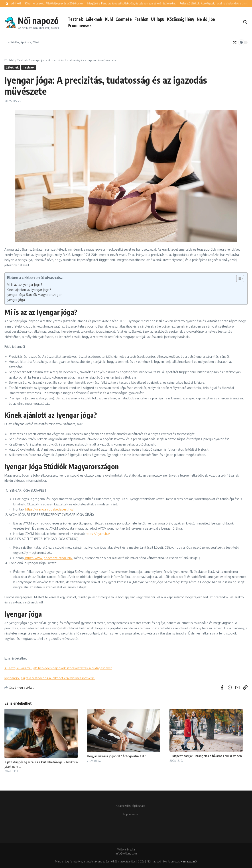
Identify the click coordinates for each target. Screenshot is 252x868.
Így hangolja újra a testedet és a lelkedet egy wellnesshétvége (50, 678)
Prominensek (80, 25)
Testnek (75, 19)
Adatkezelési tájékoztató (131, 806)
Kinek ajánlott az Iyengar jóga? (29, 290)
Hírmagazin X (189, 861)
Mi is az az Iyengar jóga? (25, 285)
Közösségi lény (181, 19)
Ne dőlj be (206, 19)
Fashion (141, 19)
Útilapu (158, 19)
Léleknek (94, 19)
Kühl (109, 19)
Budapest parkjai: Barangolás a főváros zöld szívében (206, 756)
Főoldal (9, 60)
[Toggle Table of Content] (238, 279)
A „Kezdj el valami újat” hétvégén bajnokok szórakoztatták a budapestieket (58, 668)
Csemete (124, 19)
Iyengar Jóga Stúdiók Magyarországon (35, 295)
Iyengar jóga (16, 300)
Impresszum (131, 814)
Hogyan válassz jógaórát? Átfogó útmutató (117, 756)
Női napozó (38, 20)
